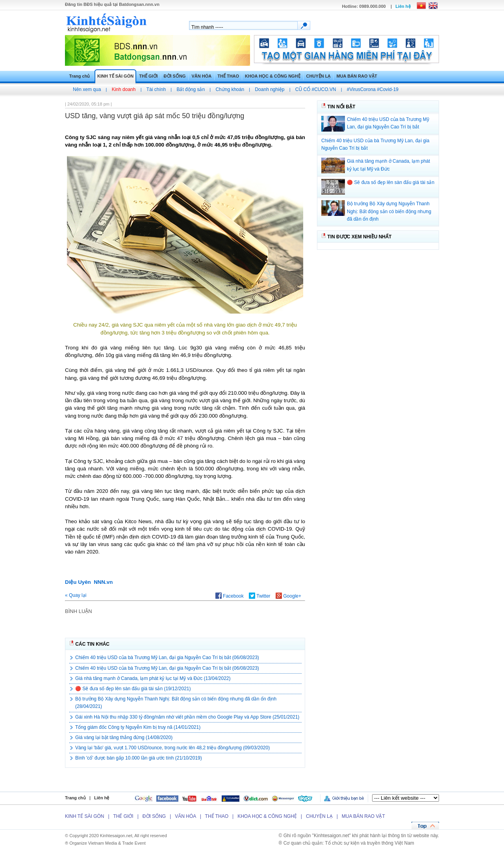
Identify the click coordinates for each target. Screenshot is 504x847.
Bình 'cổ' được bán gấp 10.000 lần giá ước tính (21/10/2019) (139, 758)
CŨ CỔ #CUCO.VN (316, 89)
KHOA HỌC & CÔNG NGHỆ (272, 76)
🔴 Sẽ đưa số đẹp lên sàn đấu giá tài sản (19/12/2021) (133, 689)
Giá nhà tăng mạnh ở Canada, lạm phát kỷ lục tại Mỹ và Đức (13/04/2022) (153, 678)
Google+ (288, 596)
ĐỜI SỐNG (175, 76)
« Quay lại (76, 595)
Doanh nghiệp (270, 89)
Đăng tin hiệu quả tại (112, 4)
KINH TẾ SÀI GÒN (115, 76)
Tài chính (156, 89)
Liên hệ (403, 6)
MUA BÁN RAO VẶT (357, 76)
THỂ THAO (228, 76)
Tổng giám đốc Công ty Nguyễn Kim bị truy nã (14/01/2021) (138, 727)
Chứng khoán (230, 89)
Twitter (259, 596)
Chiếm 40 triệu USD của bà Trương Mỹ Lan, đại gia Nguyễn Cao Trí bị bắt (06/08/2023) (167, 658)
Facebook (230, 596)
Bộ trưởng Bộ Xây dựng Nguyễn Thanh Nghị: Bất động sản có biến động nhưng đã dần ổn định (389, 211)
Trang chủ (80, 76)
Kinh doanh (124, 89)
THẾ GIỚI (148, 76)
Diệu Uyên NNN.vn (89, 582)
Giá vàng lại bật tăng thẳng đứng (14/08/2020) (124, 737)
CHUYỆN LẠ (319, 76)
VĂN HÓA (201, 76)
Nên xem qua (87, 89)
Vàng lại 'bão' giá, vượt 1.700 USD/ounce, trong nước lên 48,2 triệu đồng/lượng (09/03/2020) (172, 748)
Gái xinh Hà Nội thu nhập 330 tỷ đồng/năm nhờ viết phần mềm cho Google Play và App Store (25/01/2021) (187, 717)
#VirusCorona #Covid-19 (373, 89)
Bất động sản (191, 89)
